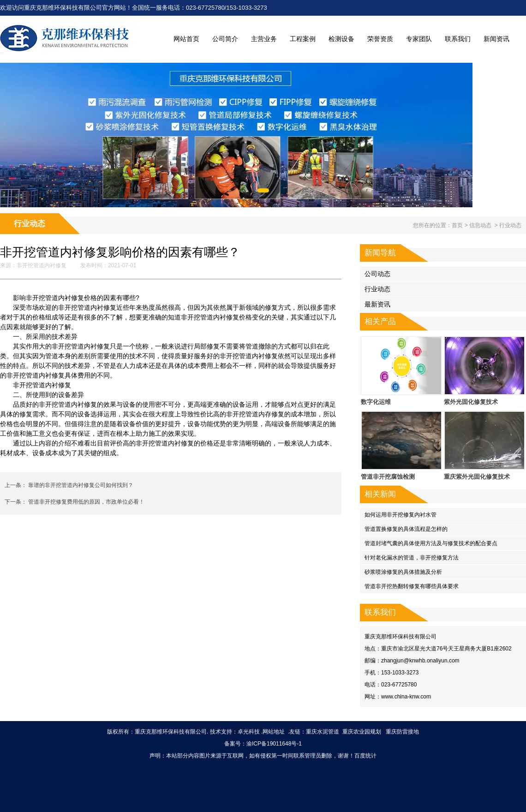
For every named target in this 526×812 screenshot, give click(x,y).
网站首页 (186, 39)
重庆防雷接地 (402, 732)
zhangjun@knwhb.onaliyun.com (420, 661)
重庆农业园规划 (362, 732)
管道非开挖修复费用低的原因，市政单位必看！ (86, 502)
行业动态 (377, 289)
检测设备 (341, 39)
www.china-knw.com (406, 697)
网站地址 (274, 732)
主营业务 (264, 39)
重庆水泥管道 (323, 732)
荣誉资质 (380, 39)
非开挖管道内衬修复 (42, 265)
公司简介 (225, 39)
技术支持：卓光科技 (235, 732)
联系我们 (458, 39)
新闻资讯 (496, 39)
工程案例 (303, 39)
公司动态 (377, 274)
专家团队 (419, 39)
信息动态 (480, 225)
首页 (457, 225)
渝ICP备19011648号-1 (274, 744)
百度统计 (365, 756)
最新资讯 (377, 304)
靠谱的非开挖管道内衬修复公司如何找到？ (80, 485)
